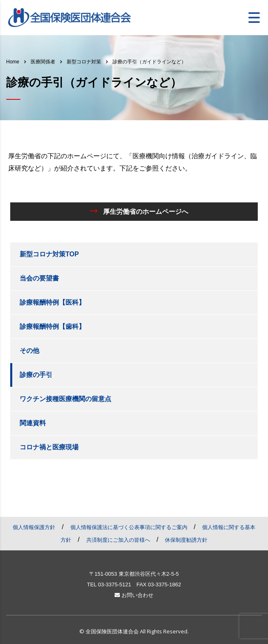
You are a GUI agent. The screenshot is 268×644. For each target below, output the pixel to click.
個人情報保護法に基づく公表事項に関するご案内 (129, 527)
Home (13, 62)
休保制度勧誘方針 (186, 540)
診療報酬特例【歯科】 (52, 326)
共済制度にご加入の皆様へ (118, 540)
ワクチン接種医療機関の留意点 (65, 399)
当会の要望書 (39, 278)
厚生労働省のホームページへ (139, 211)
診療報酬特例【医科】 (52, 302)
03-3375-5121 (114, 585)
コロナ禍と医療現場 (49, 447)
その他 (29, 351)
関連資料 (33, 423)
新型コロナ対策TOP (49, 254)
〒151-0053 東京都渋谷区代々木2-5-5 (134, 574)
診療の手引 (36, 375)
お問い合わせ (134, 595)
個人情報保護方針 (34, 527)
